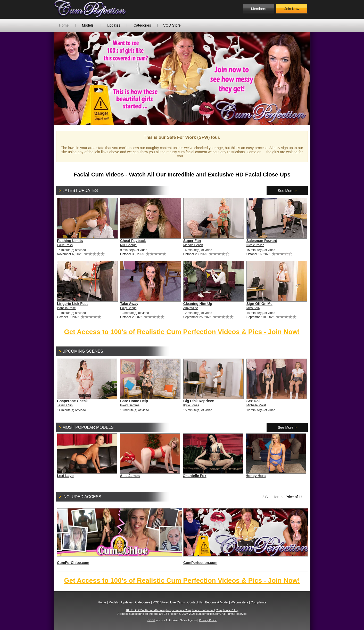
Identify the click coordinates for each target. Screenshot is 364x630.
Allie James (130, 476)
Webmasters (239, 602)
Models (88, 25)
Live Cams (177, 602)
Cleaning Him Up (198, 304)
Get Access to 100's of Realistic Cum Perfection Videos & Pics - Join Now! (182, 332)
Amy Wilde (191, 308)
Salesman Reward (262, 241)
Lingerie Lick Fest (72, 304)
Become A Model (217, 602)
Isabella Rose (66, 308)
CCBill (151, 620)
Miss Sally (253, 308)
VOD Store (172, 25)
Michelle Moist (256, 405)
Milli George (128, 245)
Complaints (258, 602)
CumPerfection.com (246, 536)
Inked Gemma (130, 405)
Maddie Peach (193, 245)
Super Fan (192, 241)
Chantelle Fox (195, 476)
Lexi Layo (65, 476)
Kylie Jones (191, 405)
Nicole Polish (255, 245)
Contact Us (195, 602)
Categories (142, 25)
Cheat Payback (133, 241)
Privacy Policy (208, 620)
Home (64, 25)
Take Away (129, 304)
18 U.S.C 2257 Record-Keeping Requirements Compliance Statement (170, 610)
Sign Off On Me (259, 304)
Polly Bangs (128, 308)
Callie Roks (65, 245)
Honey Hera (256, 476)
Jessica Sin (65, 405)
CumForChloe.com (119, 536)
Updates (113, 25)
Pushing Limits (70, 241)
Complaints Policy (227, 610)
